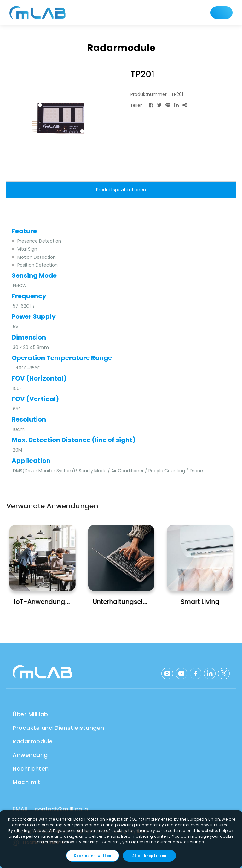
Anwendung (30, 755)
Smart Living (200, 602)
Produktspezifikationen (121, 190)
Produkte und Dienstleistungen (58, 728)
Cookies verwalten (93, 855)
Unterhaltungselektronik (130, 602)
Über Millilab (30, 714)
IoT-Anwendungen (43, 602)
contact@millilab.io (61, 809)
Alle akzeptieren (150, 855)
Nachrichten (31, 768)
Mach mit (26, 782)
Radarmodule (33, 741)
